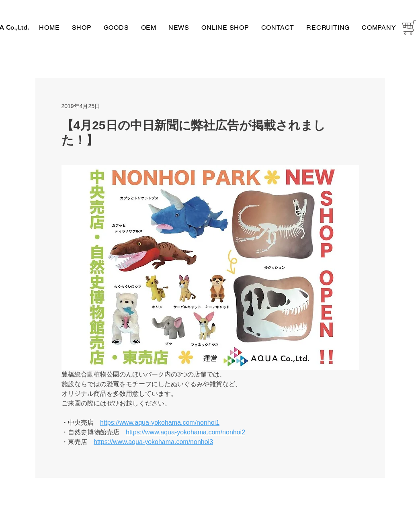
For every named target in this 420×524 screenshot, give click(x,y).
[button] (82, 28)
